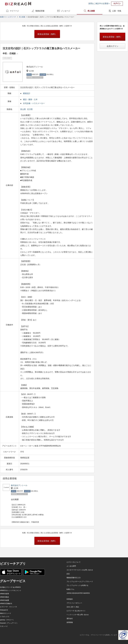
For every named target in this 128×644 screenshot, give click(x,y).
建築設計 (27, 93)
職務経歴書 (40, 11)
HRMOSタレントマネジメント (11, 590)
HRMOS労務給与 (6, 604)
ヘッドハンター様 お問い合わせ (78, 615)
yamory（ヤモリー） (7, 620)
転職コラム (70, 589)
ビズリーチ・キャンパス (9, 607)
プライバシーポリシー (74, 603)
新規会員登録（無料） (47, 34)
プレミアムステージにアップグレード (80, 582)
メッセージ (66, 11)
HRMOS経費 (4, 600)
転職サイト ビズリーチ (8, 17)
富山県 (23, 109)
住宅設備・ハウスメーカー (34, 103)
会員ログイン (112, 46)
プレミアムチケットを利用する (77, 585)
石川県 (30, 109)
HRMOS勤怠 (4, 597)
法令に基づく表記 (73, 607)
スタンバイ (4, 626)
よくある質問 (71, 566)
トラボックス (5, 617)
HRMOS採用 (4, 594)
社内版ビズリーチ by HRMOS (10, 587)
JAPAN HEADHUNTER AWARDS (78, 593)
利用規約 (70, 599)
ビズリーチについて (74, 562)
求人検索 (91, 11)
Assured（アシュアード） (9, 623)
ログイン (117, 3)
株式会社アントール (19, 485)
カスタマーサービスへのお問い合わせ (80, 570)
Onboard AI (4, 610)
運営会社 (70, 619)
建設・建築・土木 (30, 99)
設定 (68, 574)
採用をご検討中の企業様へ (99, 3)
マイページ (14, 11)
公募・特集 (117, 11)
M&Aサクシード (6, 613)
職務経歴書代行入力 (74, 578)
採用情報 (70, 622)
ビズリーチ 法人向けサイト (76, 611)
